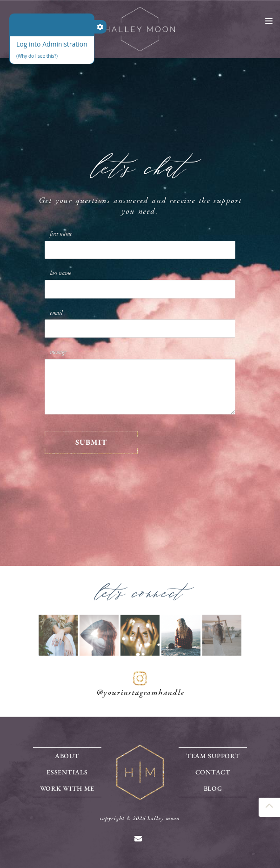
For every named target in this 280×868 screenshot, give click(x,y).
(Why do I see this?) (37, 56)
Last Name (60, 273)
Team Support (213, 756)
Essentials (67, 772)
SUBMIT (91, 442)
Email (56, 313)
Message (58, 352)
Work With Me (67, 788)
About (67, 756)
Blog (213, 788)
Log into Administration (52, 44)
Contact (213, 772)
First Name (61, 234)
